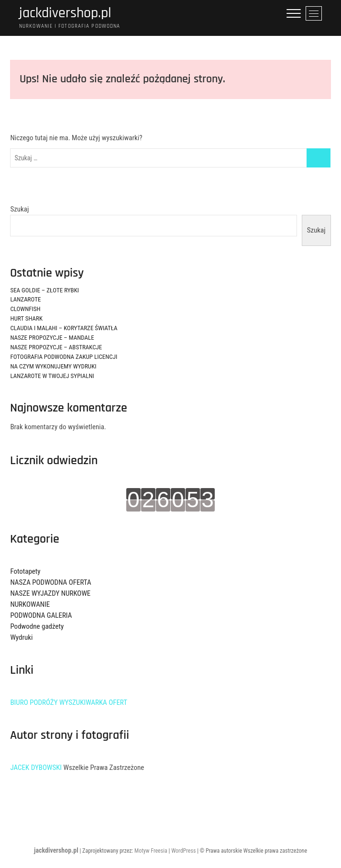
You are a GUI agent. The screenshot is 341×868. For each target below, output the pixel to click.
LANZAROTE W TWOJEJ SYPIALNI (52, 376)
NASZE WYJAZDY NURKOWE (50, 593)
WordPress (183, 851)
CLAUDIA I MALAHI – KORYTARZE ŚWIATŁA (64, 328)
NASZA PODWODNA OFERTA (50, 582)
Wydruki (21, 637)
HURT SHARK (26, 318)
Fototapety (25, 571)
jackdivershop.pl (65, 13)
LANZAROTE (25, 299)
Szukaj (19, 209)
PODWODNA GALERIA (41, 615)
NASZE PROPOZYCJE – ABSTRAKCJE (56, 347)
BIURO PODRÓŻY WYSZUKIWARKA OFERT (69, 702)
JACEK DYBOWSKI (36, 768)
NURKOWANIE (30, 604)
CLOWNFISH (25, 309)
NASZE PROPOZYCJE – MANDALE (52, 338)
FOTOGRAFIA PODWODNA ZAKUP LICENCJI (64, 357)
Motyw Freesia (151, 851)
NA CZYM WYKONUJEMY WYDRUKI (53, 366)
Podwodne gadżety (37, 626)
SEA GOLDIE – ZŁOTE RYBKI (44, 290)
